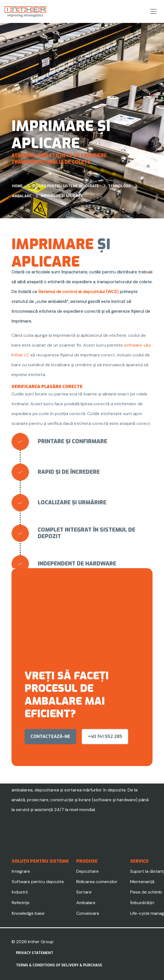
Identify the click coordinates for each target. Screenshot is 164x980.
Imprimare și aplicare (62, 196)
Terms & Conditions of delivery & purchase (59, 965)
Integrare (21, 871)
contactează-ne (50, 742)
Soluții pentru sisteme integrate (65, 186)
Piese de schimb (146, 892)
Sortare (84, 892)
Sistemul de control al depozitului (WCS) (78, 292)
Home (17, 186)
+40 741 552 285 (105, 742)
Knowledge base (28, 913)
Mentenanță (142, 882)
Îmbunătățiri (142, 903)
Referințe (21, 903)
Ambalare (22, 196)
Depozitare (87, 871)
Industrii (20, 892)
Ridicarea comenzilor (97, 882)
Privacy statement (35, 953)
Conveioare (88, 913)
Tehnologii (119, 186)
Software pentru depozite (38, 882)
